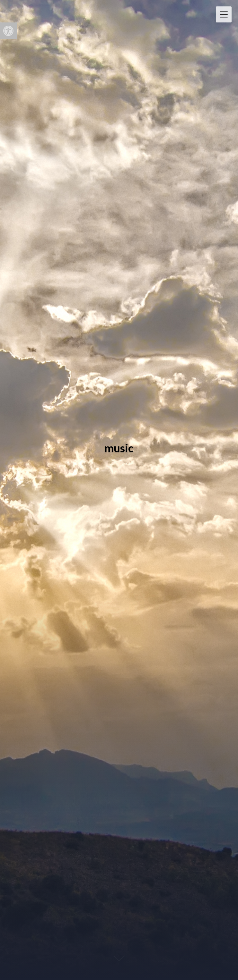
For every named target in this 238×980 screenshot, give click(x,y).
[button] (8, 31)
